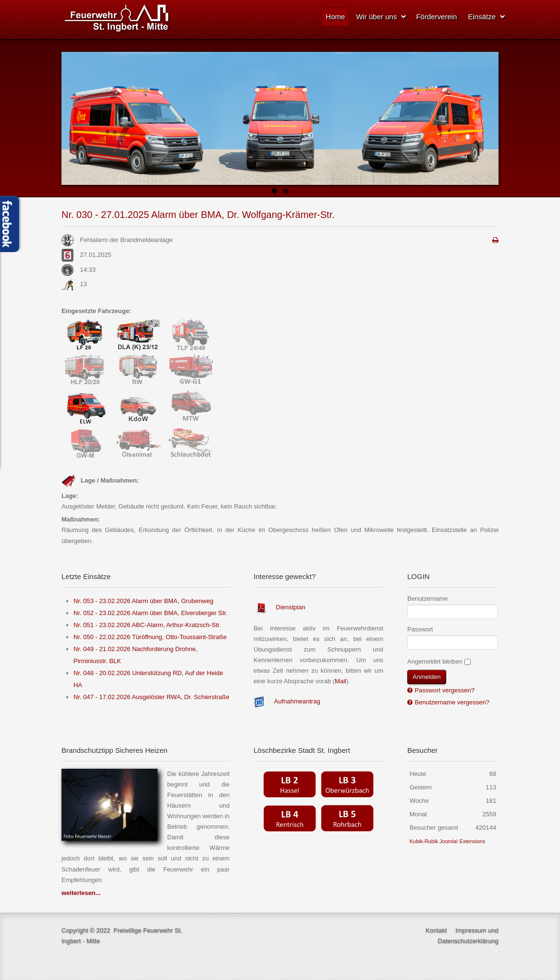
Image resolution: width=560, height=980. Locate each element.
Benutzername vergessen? (451, 702)
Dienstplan (290, 607)
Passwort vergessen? (444, 690)
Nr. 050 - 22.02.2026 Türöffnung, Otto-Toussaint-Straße (150, 637)
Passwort (420, 629)
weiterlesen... (81, 893)
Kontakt (436, 930)
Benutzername (428, 599)
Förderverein (436, 17)
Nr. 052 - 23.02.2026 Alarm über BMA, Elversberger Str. (151, 613)
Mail (341, 681)
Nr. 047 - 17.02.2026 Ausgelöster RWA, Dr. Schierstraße (151, 697)
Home (335, 17)
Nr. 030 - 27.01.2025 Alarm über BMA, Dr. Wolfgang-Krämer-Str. (198, 215)
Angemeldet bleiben (435, 661)
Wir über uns (376, 17)
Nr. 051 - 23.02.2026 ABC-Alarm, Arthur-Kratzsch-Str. (147, 625)
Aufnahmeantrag (297, 702)
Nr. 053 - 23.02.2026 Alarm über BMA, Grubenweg (143, 601)
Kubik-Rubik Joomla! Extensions (448, 841)
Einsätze (482, 17)
